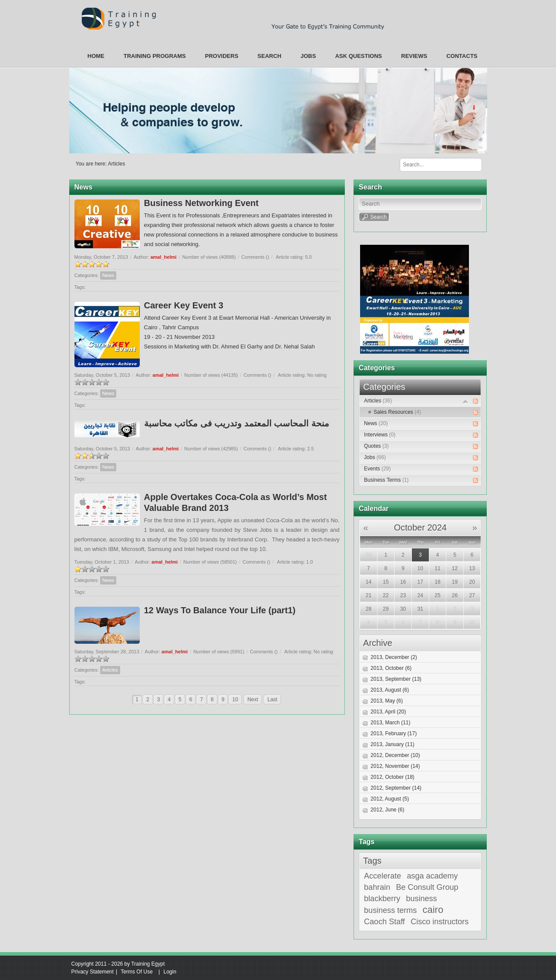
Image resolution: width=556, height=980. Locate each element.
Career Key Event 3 (184, 305)
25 (437, 595)
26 (455, 595)
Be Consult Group (427, 887)
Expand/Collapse (466, 401)
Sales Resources (397, 412)
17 (420, 582)
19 (455, 582)
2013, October (391, 668)
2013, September (396, 679)
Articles (116, 164)
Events (377, 469)
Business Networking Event (201, 203)
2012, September (396, 788)
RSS (475, 401)
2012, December (395, 755)
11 (437, 568)
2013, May (387, 701)
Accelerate (382, 876)
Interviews (380, 435)
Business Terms (386, 480)
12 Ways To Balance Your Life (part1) (220, 610)
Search (472, 164)
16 (403, 582)
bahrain (377, 887)
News (108, 275)
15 (386, 582)
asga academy (433, 876)
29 (386, 609)
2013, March (390, 723)
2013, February (394, 733)
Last (272, 700)
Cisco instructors (440, 922)
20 (472, 582)
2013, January (393, 744)
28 (369, 609)
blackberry (382, 899)
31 (420, 609)
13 (472, 568)
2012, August (390, 799)
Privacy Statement (93, 972)
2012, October (393, 777)
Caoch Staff (384, 922)
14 (369, 582)
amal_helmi (163, 257)
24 (420, 595)
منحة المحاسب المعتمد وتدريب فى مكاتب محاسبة (237, 423)
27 (472, 595)
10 (235, 700)
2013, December (394, 657)
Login (170, 972)
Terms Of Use (136, 972)
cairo (433, 910)
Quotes (376, 446)
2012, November (395, 766)
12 (455, 568)
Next (253, 700)
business (421, 899)
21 (369, 595)
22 (386, 595)
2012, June (387, 810)
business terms (390, 910)
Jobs (375, 457)
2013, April (388, 712)
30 (369, 555)
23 (403, 595)
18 (437, 582)
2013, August (390, 690)
